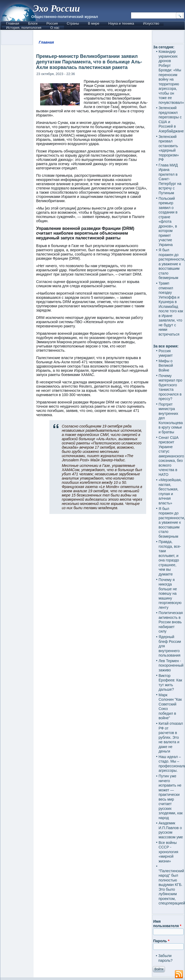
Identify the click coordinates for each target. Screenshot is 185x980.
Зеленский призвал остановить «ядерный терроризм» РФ (169, 148)
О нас (55, 28)
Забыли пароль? (165, 958)
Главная (13, 23)
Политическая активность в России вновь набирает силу (171, 622)
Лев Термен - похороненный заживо (171, 665)
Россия (52, 23)
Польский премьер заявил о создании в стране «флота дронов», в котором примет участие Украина (168, 222)
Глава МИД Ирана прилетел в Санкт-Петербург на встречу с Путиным (170, 179)
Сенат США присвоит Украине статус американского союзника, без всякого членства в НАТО (171, 456)
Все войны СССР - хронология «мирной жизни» (168, 852)
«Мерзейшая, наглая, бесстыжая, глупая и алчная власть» (170, 491)
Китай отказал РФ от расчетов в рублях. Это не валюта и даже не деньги (171, 737)
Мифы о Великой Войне (166, 366)
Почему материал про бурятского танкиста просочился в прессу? (170, 387)
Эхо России (56, 8)
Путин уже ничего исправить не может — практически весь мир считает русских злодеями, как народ (171, 797)
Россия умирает (166, 353)
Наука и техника (121, 23)
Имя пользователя (167, 924)
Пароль (161, 941)
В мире (94, 23)
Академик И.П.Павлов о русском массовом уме (171, 830)
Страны (73, 23)
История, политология (24, 28)
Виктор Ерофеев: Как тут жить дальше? (170, 683)
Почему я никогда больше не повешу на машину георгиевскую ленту (170, 594)
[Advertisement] (93, 722)
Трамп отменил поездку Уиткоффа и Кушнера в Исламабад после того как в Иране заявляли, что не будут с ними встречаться (171, 309)
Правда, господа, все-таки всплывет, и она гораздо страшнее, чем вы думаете (170, 558)
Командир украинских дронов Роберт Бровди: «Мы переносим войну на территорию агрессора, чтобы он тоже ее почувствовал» (171, 77)
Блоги (33, 23)
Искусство (151, 23)
